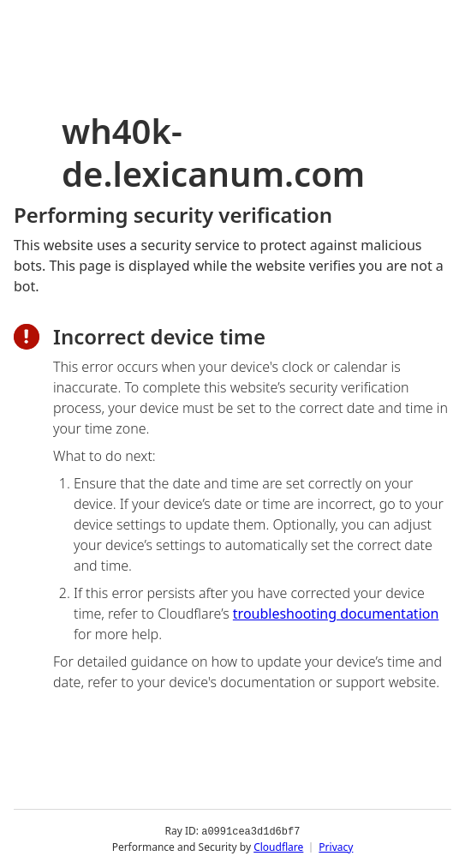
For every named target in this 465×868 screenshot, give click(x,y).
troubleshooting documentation (336, 614)
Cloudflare (278, 846)
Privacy (336, 846)
